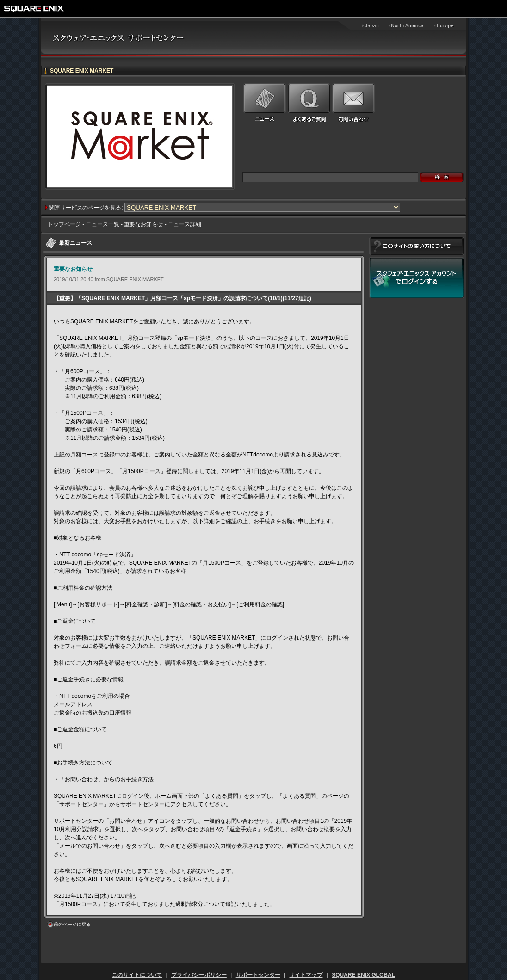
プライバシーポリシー (199, 975)
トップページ (64, 224)
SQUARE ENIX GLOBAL (363, 975)
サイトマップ (306, 975)
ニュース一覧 (103, 224)
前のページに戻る (72, 924)
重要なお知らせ (143, 224)
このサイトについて (137, 975)
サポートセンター (258, 975)
